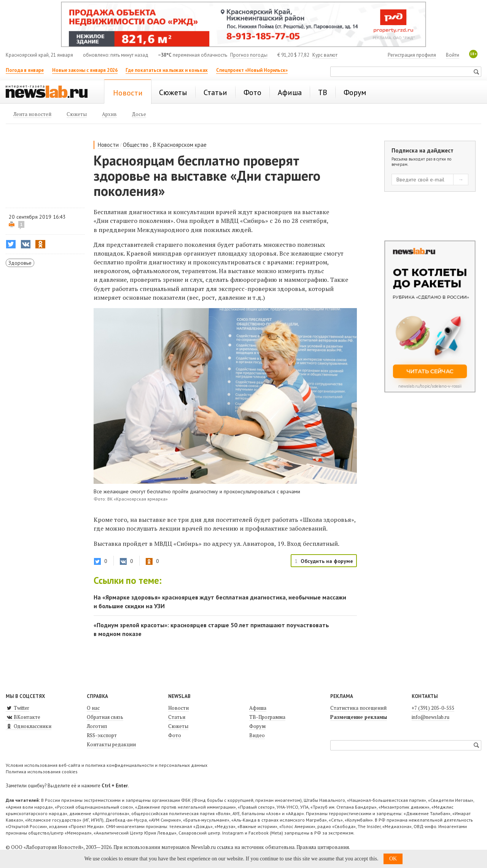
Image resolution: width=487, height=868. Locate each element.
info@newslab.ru (431, 717)
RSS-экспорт (102, 735)
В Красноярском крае (180, 145)
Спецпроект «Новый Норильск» (252, 70)
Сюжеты (178, 726)
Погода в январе (25, 70)
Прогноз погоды (249, 55)
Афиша (258, 708)
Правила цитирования (323, 847)
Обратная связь (105, 717)
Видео (257, 735)
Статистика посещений (358, 708)
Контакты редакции (111, 744)
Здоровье (20, 263)
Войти (453, 55)
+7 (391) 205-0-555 (433, 708)
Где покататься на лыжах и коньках (167, 70)
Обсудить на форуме (327, 561)
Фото (175, 735)
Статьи (177, 717)
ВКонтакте (23, 717)
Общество (136, 145)
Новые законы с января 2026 (85, 70)
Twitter (18, 708)
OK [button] (393, 859)
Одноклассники (29, 726)
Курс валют (325, 55)
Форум (257, 726)
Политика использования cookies (42, 772)
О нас (93, 708)
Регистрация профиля (412, 55)
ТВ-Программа (267, 717)
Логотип (97, 726)
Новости (108, 145)
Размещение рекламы (359, 717)
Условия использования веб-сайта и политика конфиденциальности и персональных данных (107, 765)
